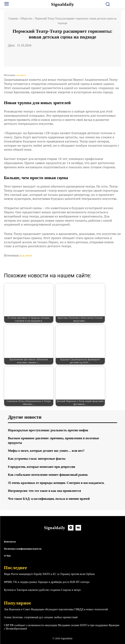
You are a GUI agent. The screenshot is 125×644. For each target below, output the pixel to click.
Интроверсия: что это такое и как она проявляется (44, 491)
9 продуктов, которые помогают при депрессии (42, 467)
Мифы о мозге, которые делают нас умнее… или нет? (46, 451)
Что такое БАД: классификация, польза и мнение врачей (49, 499)
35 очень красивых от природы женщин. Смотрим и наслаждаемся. (56, 483)
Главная (13, 19)
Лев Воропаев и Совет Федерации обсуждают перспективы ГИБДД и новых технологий (56, 609)
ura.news (21, 75)
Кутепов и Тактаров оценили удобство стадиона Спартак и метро (42, 590)
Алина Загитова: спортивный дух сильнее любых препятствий (41, 617)
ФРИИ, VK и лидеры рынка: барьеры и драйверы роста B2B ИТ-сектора (47, 582)
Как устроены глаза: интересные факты (37, 459)
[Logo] (63, 4)
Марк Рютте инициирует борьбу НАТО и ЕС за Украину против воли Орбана (49, 574)
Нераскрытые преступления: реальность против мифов (48, 430)
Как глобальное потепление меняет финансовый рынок (48, 475)
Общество (26, 19)
